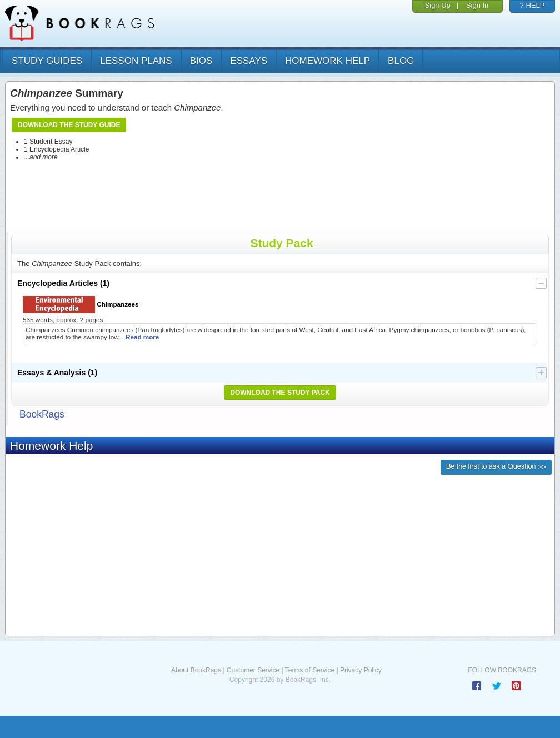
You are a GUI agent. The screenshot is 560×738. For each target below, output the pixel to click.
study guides (47, 61)
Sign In (477, 5)
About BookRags (196, 670)
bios (201, 61)
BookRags (42, 414)
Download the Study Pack (280, 393)
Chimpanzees (81, 305)
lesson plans (136, 61)
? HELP (532, 5)
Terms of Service (310, 670)
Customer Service (253, 670)
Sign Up (438, 5)
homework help (327, 61)
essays (249, 61)
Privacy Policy (361, 670)
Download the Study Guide (69, 125)
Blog (401, 61)
